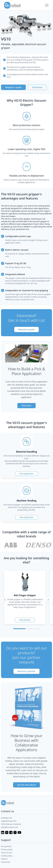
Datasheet (37, 87)
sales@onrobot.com (10, 827)
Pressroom (6, 862)
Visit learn (26, 406)
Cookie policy (7, 856)
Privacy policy (7, 849)
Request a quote (13, 87)
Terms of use (6, 853)
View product (25, 620)
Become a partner (26, 671)
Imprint (4, 859)
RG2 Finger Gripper (25, 595)
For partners (6, 846)
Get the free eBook (26, 785)
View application (26, 474)
